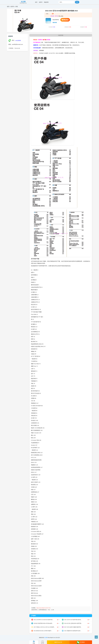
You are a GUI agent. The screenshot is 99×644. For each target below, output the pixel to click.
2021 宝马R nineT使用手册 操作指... (73, 620)
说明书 (41, 2)
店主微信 (81, 642)
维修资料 (46, 2)
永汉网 (23, 2)
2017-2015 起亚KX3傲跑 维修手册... (73, 627)
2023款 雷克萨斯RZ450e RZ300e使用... (43, 623)
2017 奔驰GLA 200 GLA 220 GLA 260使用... (44, 627)
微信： (12, 40)
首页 (36, 2)
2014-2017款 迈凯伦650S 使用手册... (73, 623)
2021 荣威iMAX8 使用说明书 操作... (73, 631)
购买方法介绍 (58, 642)
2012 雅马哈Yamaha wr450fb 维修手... (43, 631)
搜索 (77, 2)
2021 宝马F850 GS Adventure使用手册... (43, 620)
